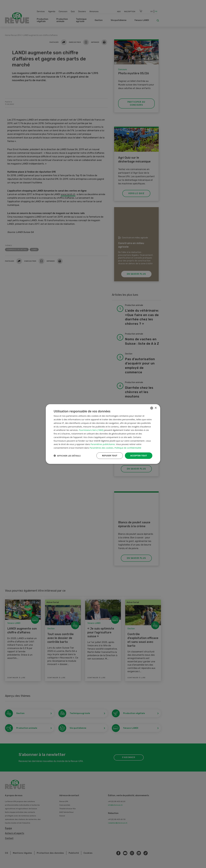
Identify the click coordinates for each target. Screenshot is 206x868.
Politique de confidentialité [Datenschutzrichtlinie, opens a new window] (128, 448)
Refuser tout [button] (110, 456)
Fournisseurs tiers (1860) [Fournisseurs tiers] (91, 430)
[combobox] (152, 408)
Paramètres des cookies (101, 448)
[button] (67, 456)
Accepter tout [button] (139, 456)
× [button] (156, 408)
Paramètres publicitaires (103, 444)
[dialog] (103, 434)
